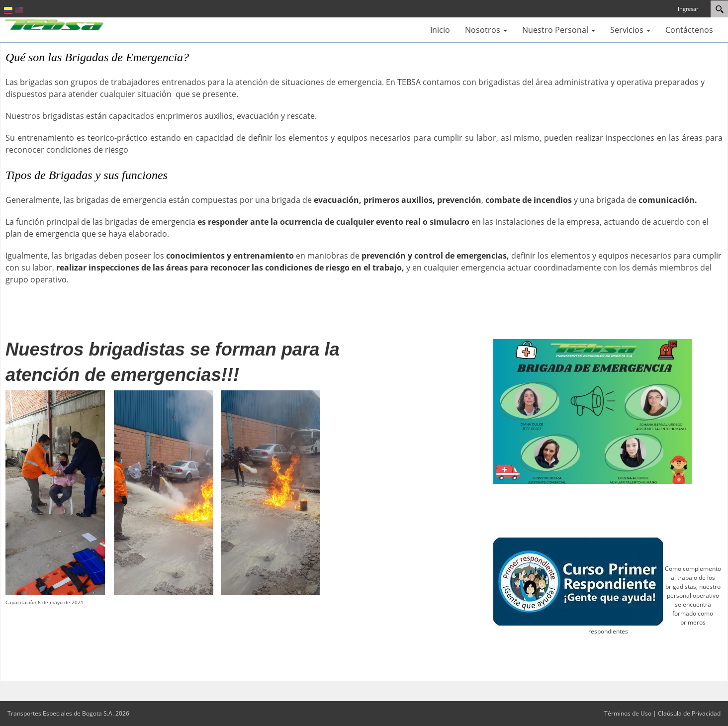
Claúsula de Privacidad (689, 713)
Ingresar (688, 9)
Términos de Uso (628, 713)
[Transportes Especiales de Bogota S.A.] (55, 26)
